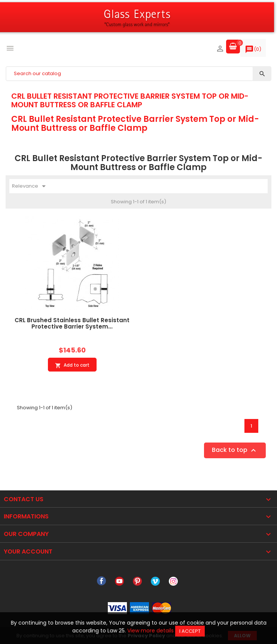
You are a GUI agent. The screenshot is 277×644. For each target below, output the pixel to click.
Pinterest (137, 581)
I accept (190, 631)
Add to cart (72, 365)
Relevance (30, 186)
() (253, 51)
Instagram (173, 581)
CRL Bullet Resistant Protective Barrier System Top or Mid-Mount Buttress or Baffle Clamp (130, 100)
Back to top (235, 451)
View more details (150, 631)
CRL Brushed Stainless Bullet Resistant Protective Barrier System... (72, 323)
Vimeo (155, 581)
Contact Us (24, 499)
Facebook (101, 581)
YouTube (119, 581)
